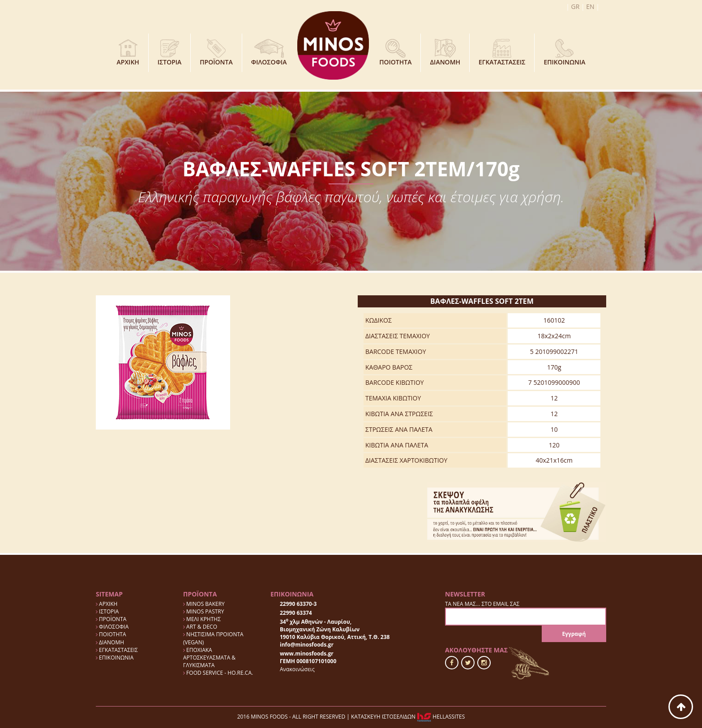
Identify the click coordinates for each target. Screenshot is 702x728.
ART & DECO (200, 627)
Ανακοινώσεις (297, 669)
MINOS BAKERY (204, 604)
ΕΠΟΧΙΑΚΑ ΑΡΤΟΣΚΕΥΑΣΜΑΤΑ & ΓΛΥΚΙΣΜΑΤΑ (209, 658)
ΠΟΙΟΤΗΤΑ (395, 53)
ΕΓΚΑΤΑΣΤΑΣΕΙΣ (502, 53)
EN (590, 6)
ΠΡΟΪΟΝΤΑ (216, 53)
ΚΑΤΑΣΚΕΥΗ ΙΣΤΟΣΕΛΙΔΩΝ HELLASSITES (408, 717)
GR (576, 6)
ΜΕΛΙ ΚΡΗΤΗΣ (202, 619)
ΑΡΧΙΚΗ (128, 53)
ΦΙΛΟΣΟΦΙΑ (269, 53)
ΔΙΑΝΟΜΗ (445, 53)
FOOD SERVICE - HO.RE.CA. (218, 673)
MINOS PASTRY (203, 611)
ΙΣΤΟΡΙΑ (169, 53)
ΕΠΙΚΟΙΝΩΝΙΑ (564, 53)
